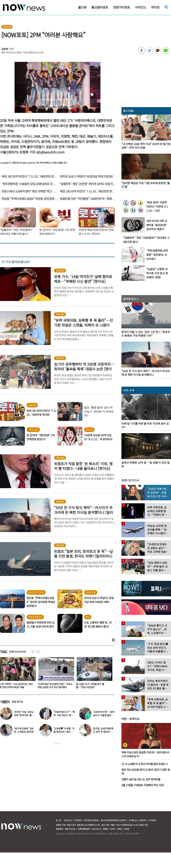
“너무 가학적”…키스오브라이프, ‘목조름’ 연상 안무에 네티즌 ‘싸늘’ (54, 686)
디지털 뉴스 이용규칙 (137, 820)
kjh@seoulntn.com (50, 152)
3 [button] (60, 744)
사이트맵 (152, 820)
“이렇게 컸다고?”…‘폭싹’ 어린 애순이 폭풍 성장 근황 (64, 715)
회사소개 (68, 820)
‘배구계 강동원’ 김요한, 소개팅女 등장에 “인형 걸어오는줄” (24, 732)
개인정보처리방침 (91, 820)
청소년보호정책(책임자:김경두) (114, 820)
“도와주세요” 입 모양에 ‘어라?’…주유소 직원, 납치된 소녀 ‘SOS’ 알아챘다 (93, 686)
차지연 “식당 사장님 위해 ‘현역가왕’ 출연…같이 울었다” (24, 715)
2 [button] (57, 744)
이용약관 (78, 820)
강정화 (5, 49)
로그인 (59, 820)
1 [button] (55, 744)
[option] (55, 674)
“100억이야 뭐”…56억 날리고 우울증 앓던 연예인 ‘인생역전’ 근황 (104, 715)
